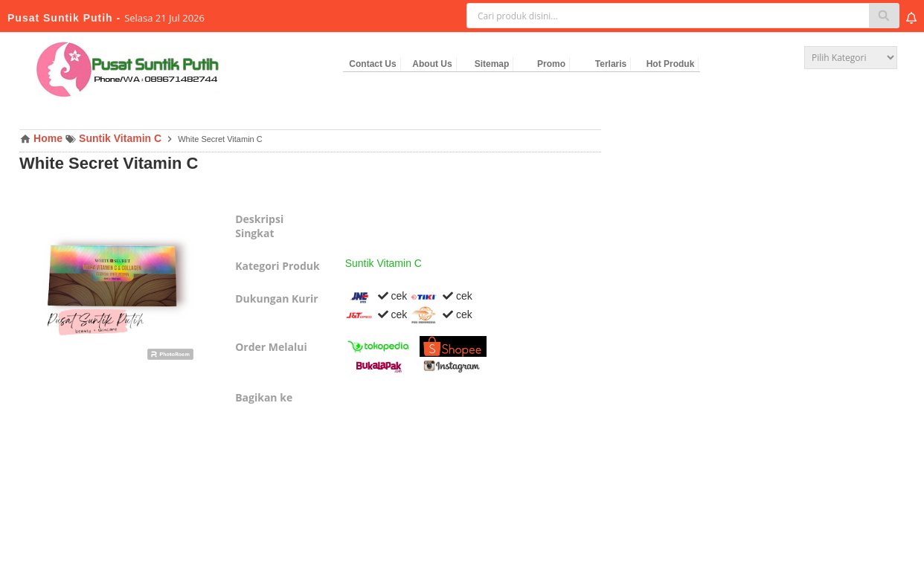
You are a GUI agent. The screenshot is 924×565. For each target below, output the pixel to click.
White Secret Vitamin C (109, 163)
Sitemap (492, 64)
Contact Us (372, 64)
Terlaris (611, 64)
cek (376, 296)
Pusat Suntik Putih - (66, 18)
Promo (551, 64)
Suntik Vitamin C (384, 263)
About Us (432, 64)
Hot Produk (671, 64)
